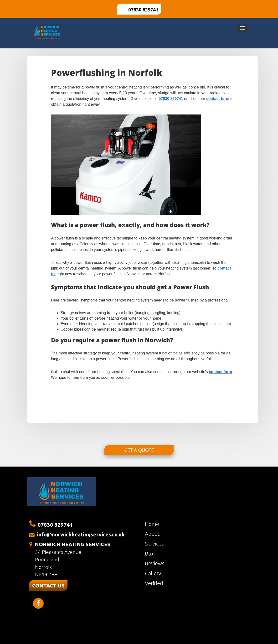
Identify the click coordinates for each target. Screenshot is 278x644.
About (152, 534)
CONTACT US (48, 585)
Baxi (150, 553)
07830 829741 (143, 10)
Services (154, 543)
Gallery (153, 573)
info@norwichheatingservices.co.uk (81, 534)
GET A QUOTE (139, 450)
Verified (154, 583)
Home (152, 524)
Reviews (154, 563)
